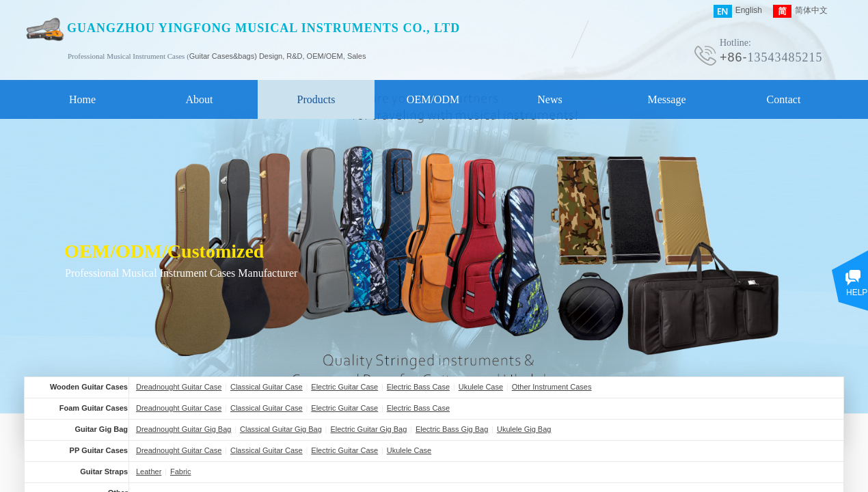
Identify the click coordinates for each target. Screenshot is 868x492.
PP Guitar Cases (99, 450)
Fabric (181, 471)
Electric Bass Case (418, 387)
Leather (149, 471)
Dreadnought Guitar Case (179, 387)
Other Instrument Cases (552, 387)
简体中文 (800, 11)
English (738, 11)
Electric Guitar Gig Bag (368, 429)
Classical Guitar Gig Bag (281, 429)
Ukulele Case (481, 387)
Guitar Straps (104, 471)
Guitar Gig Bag (101, 429)
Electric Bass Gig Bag (452, 429)
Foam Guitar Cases (94, 408)
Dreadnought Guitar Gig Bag (184, 429)
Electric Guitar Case (344, 387)
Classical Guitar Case (267, 387)
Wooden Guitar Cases (89, 387)
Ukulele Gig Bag (524, 429)
